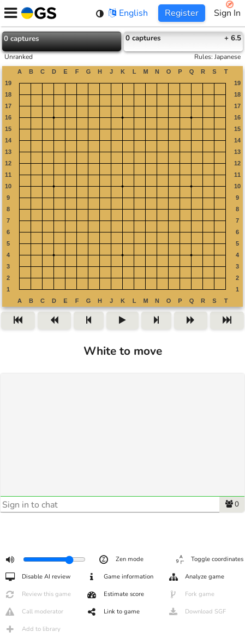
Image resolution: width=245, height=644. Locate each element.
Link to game (113, 612)
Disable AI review (37, 577)
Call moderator (34, 612)
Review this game (38, 594)
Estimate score (115, 594)
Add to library (32, 629)
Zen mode (121, 559)
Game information (120, 577)
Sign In (227, 13)
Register (182, 13)
